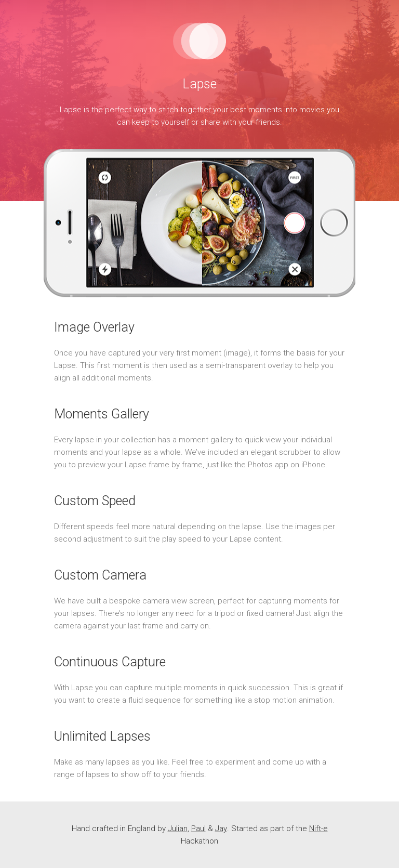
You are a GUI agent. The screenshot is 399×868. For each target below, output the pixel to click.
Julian (178, 828)
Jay (221, 828)
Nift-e (318, 828)
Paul (198, 828)
